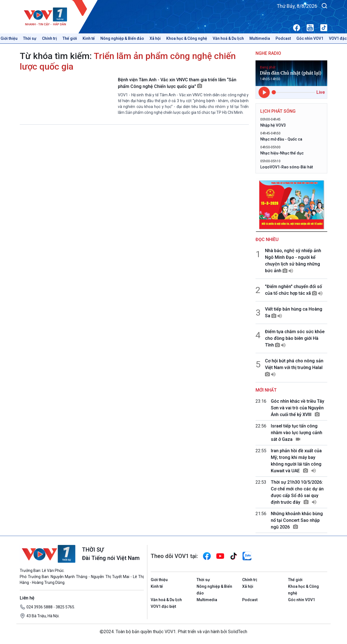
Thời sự (30, 38)
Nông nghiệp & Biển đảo (122, 38)
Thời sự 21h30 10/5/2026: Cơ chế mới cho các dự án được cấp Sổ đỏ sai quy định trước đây (297, 492)
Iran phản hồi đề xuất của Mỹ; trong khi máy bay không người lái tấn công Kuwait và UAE (296, 461)
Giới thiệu (159, 580)
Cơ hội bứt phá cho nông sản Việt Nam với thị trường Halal (294, 368)
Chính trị (49, 38)
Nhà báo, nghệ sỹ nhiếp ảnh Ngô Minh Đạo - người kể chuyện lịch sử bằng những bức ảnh (293, 261)
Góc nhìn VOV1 (310, 38)
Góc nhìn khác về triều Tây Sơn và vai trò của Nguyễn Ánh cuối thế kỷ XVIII (298, 408)
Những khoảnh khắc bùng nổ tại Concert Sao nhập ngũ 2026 (297, 520)
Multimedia (260, 38)
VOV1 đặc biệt (163, 606)
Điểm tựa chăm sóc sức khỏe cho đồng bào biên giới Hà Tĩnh (295, 338)
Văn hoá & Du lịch (228, 38)
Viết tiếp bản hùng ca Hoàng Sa (294, 312)
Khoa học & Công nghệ (187, 38)
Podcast (283, 38)
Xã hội (155, 38)
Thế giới (70, 38)
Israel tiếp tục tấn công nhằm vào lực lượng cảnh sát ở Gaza (297, 433)
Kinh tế (89, 38)
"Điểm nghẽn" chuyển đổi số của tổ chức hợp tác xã (294, 290)
